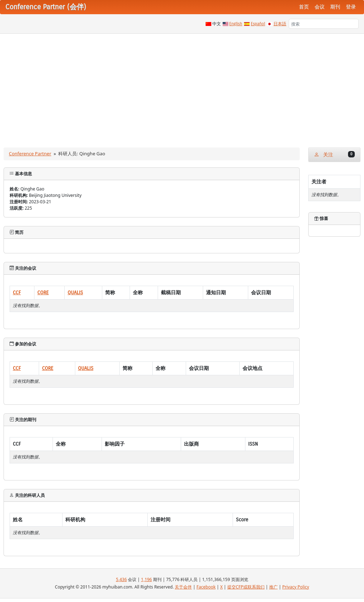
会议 (320, 7)
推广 (273, 587)
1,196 (146, 579)
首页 (304, 7)
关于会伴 (183, 587)
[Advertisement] (182, 87)
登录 (351, 7)
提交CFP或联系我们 (246, 587)
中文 (217, 24)
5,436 (121, 579)
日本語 (280, 24)
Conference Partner (30, 154)
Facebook (206, 587)
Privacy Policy (296, 587)
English (236, 24)
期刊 (335, 7)
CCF (17, 293)
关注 (335, 154)
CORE (43, 293)
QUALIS (75, 293)
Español (258, 24)
